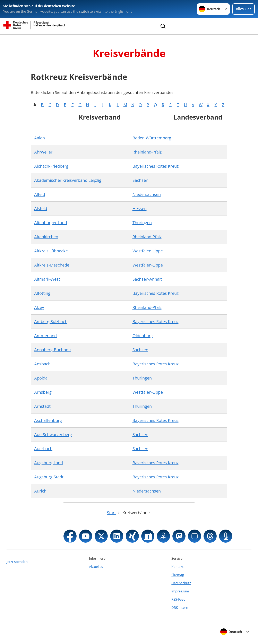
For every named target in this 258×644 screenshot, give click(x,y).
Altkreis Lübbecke (51, 251)
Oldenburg (143, 336)
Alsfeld (41, 208)
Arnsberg (43, 392)
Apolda (41, 378)
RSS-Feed (178, 599)
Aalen (40, 138)
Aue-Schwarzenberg (53, 434)
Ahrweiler (43, 152)
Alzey (39, 307)
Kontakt (177, 567)
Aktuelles (96, 567)
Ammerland (45, 336)
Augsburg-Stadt (49, 477)
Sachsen (140, 180)
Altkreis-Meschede (52, 265)
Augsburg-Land (49, 463)
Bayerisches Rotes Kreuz (156, 166)
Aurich (40, 491)
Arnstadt (42, 406)
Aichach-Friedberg (51, 166)
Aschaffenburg (48, 420)
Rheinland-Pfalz (147, 152)
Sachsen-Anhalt (147, 279)
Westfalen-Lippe (148, 251)
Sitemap (178, 575)
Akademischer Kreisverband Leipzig (68, 180)
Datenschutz (181, 583)
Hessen (140, 208)
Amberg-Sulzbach (51, 321)
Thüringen (142, 223)
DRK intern (180, 608)
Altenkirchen (46, 237)
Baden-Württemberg (152, 138)
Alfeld (40, 194)
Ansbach (42, 364)
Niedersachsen (147, 194)
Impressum (180, 591)
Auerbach (43, 449)
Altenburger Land (51, 223)
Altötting (42, 293)
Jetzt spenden (17, 562)
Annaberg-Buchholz (53, 350)
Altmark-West (47, 279)
